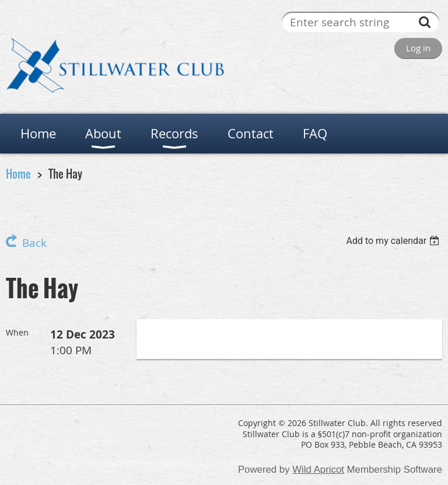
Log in (418, 48)
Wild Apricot (318, 470)
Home (18, 174)
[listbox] (394, 241)
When (17, 332)
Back (34, 243)
